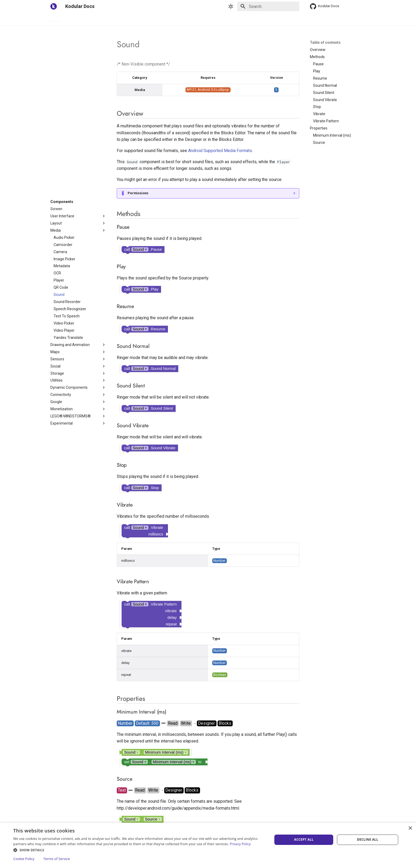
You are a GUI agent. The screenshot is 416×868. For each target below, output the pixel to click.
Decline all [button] (368, 839)
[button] (139, 850)
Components (96, 19)
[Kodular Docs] (54, 6)
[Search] (268, 6)
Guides (73, 19)
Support (137, 19)
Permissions (138, 193)
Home (55, 19)
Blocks (118, 19)
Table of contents (325, 42)
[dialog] (208, 845)
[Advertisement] (78, 120)
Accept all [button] (304, 839)
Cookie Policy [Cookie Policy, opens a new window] (24, 859)
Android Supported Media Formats (220, 151)
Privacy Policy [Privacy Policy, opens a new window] (240, 844)
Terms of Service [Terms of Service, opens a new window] (57, 859)
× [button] (410, 828)
